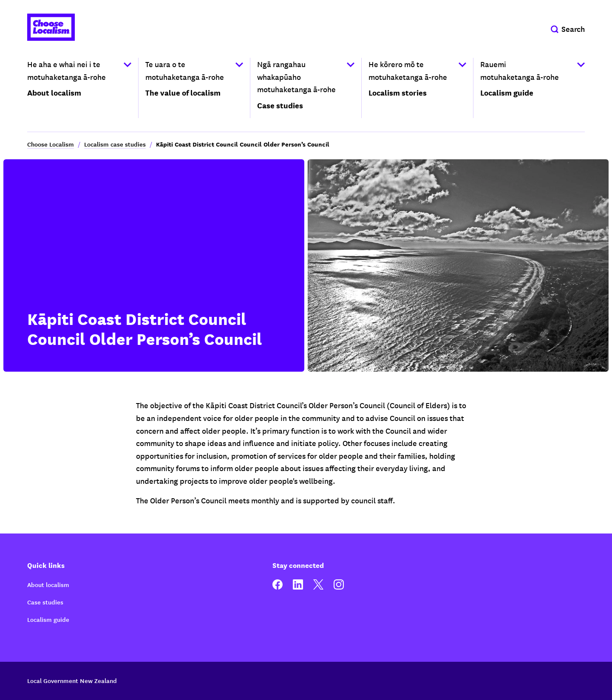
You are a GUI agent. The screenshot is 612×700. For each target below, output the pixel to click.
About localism (48, 584)
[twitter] (318, 587)
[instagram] (339, 587)
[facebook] (278, 587)
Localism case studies (115, 144)
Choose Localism (51, 144)
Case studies (45, 602)
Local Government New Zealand (72, 680)
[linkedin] (298, 587)
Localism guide (48, 619)
